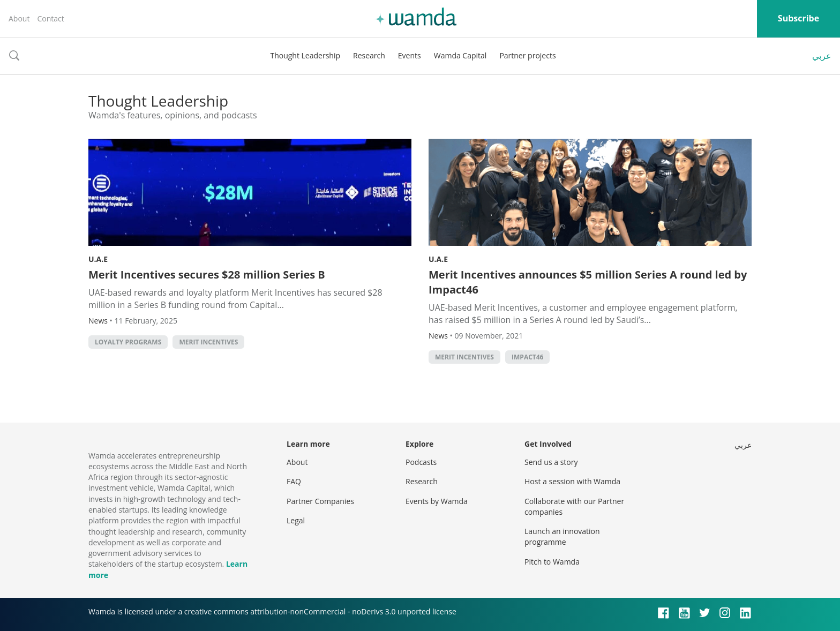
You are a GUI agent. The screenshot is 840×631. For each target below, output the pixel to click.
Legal (296, 520)
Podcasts (421, 462)
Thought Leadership (305, 55)
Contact (50, 18)
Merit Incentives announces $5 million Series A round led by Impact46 (588, 282)
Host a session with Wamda (572, 481)
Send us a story (551, 462)
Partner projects (527, 55)
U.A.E (98, 259)
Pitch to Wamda (552, 562)
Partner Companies (320, 501)
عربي (822, 56)
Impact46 (527, 357)
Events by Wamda (437, 501)
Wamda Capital (460, 55)
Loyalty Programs (128, 342)
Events (410, 55)
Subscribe (798, 18)
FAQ (294, 481)
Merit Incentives (208, 342)
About (19, 18)
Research (369, 55)
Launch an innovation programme (562, 536)
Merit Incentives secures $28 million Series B (207, 275)
